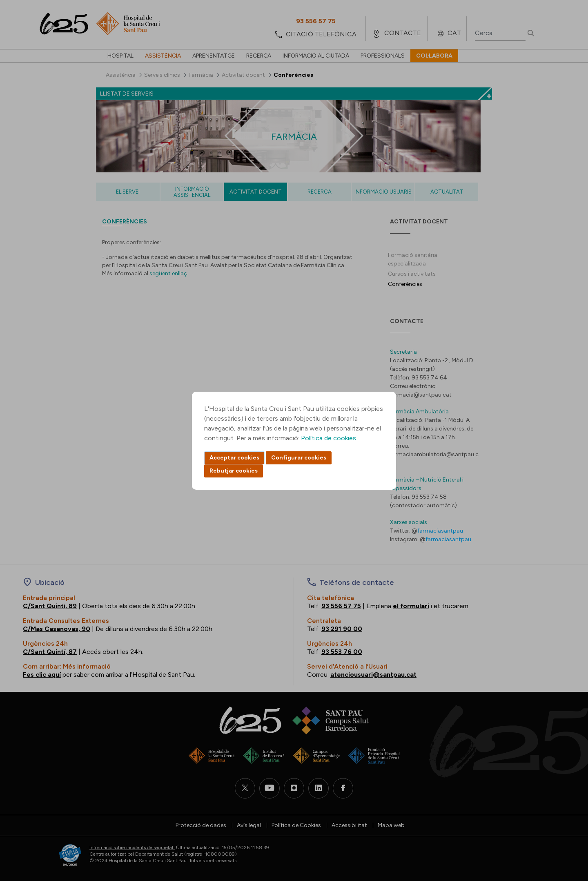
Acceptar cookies (234, 458)
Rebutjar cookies (234, 471)
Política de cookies (329, 438)
